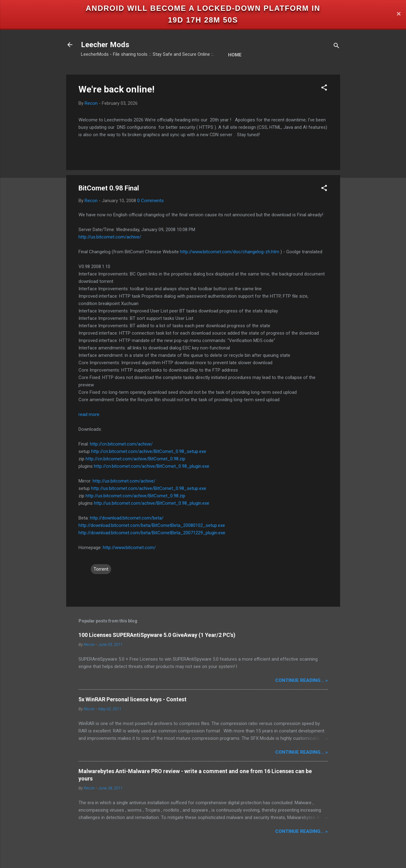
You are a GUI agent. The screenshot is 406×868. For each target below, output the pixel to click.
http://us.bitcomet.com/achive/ (110, 237)
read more (89, 414)
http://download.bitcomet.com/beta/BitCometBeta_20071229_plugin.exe (152, 533)
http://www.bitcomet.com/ (129, 548)
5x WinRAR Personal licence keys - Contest (133, 699)
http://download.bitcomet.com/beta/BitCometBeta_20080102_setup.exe (152, 525)
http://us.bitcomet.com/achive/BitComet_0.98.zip (135, 496)
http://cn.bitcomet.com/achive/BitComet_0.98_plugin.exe (152, 466)
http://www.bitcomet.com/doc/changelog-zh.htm (230, 252)
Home (235, 55)
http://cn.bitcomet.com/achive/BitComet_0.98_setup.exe (149, 451)
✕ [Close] (399, 14)
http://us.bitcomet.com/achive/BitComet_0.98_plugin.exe (152, 503)
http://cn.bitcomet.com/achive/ (121, 444)
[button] (324, 89)
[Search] (336, 47)
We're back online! (117, 89)
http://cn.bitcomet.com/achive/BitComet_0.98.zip (135, 459)
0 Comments (151, 201)
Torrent (101, 569)
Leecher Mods (105, 45)
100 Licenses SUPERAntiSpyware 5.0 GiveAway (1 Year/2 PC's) (157, 635)
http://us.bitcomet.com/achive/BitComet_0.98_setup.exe (149, 488)
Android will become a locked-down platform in (203, 8)
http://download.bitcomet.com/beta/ (127, 518)
